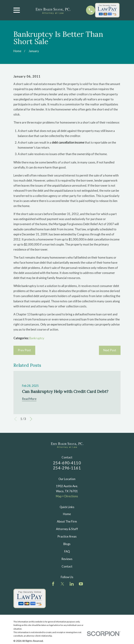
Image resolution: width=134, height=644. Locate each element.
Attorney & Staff (67, 529)
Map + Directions (67, 496)
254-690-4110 (67, 463)
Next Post (110, 350)
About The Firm (67, 522)
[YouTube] (81, 584)
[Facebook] (53, 584)
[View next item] (31, 419)
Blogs (67, 544)
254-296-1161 (67, 468)
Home (67, 514)
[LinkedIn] (72, 584)
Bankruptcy (37, 338)
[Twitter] (62, 584)
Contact (67, 566)
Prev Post (24, 350)
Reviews (67, 559)
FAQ (67, 551)
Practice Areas (67, 536)
